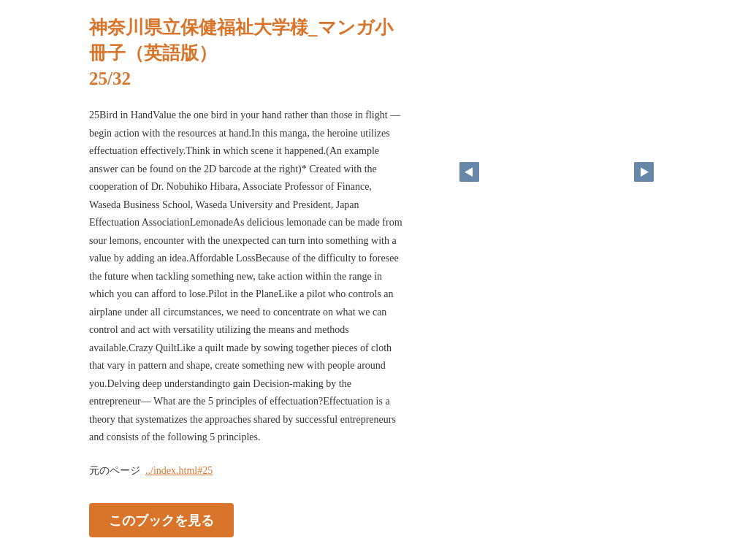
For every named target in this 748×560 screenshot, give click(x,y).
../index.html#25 (179, 471)
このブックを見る (161, 520)
